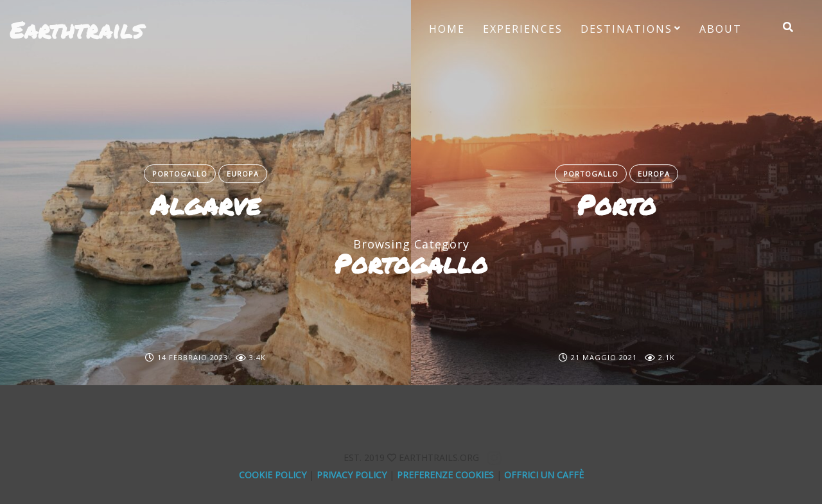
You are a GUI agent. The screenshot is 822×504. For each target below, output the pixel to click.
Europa (243, 174)
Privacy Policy (352, 475)
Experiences (523, 29)
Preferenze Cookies (445, 475)
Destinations (626, 29)
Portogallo (180, 174)
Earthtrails (76, 30)
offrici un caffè (544, 475)
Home (447, 29)
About (721, 29)
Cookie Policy (273, 475)
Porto (616, 205)
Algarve (205, 205)
